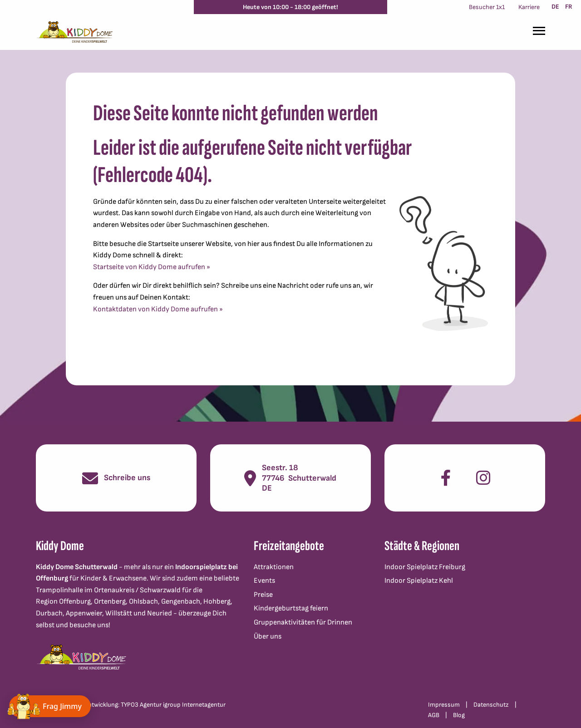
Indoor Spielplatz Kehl (419, 581)
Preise (263, 595)
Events (264, 581)
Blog (459, 715)
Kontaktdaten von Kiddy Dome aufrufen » (158, 309)
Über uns (268, 637)
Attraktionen (274, 567)
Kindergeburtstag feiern (291, 608)
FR (569, 7)
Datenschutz (491, 705)
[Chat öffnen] (50, 706)
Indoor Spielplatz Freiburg (425, 567)
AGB (434, 715)
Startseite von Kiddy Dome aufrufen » (152, 267)
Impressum (444, 705)
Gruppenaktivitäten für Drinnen (303, 622)
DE (555, 7)
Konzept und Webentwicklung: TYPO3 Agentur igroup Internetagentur (131, 705)
